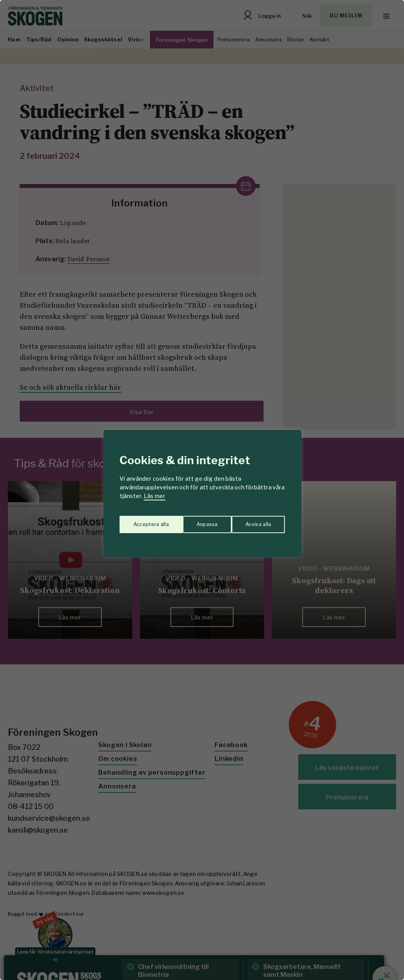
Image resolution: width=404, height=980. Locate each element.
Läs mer (155, 496)
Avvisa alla (194, 521)
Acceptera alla (254, 521)
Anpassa (142, 521)
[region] (202, 490)
